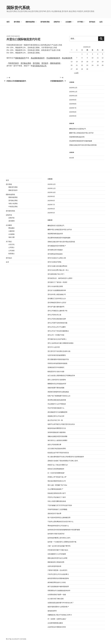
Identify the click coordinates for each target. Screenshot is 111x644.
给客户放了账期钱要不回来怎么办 (59, 396)
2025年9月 (73, 100)
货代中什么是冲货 (54, 347)
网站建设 (11, 228)
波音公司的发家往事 (54, 445)
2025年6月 (73, 112)
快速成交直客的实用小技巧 (57, 493)
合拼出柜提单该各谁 (54, 566)
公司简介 (11, 247)
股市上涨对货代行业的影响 (57, 380)
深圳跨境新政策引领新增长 (57, 432)
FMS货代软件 (14, 63)
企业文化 (11, 244)
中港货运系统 (13, 207)
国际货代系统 (18, 8)
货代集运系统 (26, 63)
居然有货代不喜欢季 (54, 514)
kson (18, 36)
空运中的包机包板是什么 (56, 408)
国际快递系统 (31, 22)
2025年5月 (73, 116)
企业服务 (70, 22)
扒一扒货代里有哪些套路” (56, 473)
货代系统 (18, 22)
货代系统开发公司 (39, 66)
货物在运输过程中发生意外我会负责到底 (83, 145)
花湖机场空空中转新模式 (56, 367)
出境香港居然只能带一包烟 (57, 595)
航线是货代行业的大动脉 (56, 372)
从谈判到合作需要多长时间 (57, 627)
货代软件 (45, 63)
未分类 (72, 158)
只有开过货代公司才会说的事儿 (58, 574)
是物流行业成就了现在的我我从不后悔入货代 (63, 461)
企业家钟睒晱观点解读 (55, 623)
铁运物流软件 (67, 58)
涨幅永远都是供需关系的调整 (57, 436)
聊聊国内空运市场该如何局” (57, 384)
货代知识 (92, 22)
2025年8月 (73, 104)
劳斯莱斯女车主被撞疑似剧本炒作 (59, 591)
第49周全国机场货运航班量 (57, 400)
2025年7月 (73, 108)
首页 (8, 22)
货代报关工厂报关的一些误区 (57, 282)
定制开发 (58, 22)
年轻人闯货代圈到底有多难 (57, 501)
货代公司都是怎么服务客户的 (57, 311)
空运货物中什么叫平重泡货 (57, 404)
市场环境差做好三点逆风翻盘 (57, 509)
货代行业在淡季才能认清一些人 (58, 270)
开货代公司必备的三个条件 (57, 497)
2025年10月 (73, 96)
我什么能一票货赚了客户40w (57, 485)
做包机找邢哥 (52, 611)
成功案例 (11, 221)
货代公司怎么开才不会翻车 (57, 327)
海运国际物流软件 (38, 58)
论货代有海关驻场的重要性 (57, 355)
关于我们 (81, 22)
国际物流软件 (20, 58)
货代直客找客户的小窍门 (56, 274)
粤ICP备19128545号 (13, 639)
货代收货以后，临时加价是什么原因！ (60, 278)
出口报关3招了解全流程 (56, 599)
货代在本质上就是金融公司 (57, 294)
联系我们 (11, 254)
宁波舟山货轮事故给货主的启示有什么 (60, 522)
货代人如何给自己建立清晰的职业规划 (60, 343)
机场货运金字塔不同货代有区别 (58, 453)
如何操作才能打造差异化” (56, 534)
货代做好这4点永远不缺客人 (57, 339)
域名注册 (11, 237)
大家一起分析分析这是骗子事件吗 (59, 546)
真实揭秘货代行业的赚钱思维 (57, 412)
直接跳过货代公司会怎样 (56, 416)
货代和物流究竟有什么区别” (57, 303)
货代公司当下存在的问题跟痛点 (58, 331)
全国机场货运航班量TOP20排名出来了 (61, 603)
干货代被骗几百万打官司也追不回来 (60, 505)
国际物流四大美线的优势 (56, 562)
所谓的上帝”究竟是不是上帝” (57, 477)
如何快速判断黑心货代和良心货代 (59, 538)
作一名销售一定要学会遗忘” (57, 619)
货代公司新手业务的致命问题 (57, 323)
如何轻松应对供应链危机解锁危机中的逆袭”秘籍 (64, 530)
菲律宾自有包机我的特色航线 (57, 363)
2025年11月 (73, 92)
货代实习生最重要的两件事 (57, 290)
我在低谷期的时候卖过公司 (57, 481)
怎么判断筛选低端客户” (55, 489)
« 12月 (76, 73)
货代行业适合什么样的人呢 (57, 258)
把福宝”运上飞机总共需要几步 (58, 465)
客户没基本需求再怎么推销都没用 (59, 518)
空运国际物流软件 (53, 58)
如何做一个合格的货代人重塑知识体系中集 (62, 542)
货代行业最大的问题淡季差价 (57, 266)
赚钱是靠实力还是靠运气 (78, 129)
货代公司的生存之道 (54, 315)
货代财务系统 (45, 22)
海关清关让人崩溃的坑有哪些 (57, 440)
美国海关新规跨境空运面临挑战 (58, 392)
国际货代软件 (13, 190)
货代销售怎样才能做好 (55, 250)
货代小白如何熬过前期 (55, 286)
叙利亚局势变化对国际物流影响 (58, 578)
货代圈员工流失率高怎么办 (57, 299)
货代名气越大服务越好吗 (56, 307)
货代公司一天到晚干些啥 (56, 335)
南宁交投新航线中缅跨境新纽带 (58, 587)
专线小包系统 (13, 203)
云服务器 (11, 231)
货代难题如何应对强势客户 (57, 246)
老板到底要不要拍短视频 (56, 388)
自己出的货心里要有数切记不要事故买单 (61, 376)
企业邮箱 (11, 234)
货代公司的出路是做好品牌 (57, 319)
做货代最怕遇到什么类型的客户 (58, 607)
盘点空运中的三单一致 (55, 420)
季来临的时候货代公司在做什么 (58, 526)
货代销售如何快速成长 (55, 254)
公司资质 (11, 251)
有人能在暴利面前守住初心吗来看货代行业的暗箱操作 (66, 457)
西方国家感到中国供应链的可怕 (58, 359)
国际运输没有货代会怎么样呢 (57, 558)
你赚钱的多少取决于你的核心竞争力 (60, 615)
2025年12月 (73, 88)
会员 (101, 22)
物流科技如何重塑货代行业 (57, 428)
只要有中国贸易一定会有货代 (57, 570)
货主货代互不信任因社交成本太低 (59, 351)
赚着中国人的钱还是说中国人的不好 (81, 133)
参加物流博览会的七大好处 (57, 582)
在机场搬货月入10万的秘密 (57, 554)
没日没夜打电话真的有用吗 (57, 449)
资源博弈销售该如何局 (77, 137)
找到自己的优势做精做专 (56, 469)
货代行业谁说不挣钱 (54, 262)
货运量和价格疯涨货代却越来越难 (81, 141)
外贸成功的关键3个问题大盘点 (58, 550)
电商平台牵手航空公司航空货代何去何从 (61, 424)
